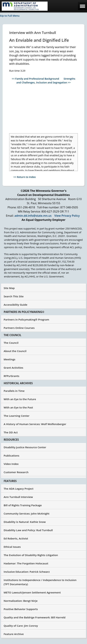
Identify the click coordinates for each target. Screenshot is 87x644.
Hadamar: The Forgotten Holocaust (26, 563)
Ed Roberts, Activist (16, 538)
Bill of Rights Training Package (23, 505)
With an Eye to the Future (20, 399)
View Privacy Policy (67, 216)
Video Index (11, 464)
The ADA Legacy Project (19, 489)
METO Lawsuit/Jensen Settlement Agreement (32, 592)
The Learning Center (17, 416)
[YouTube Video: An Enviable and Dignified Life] (43, 109)
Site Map (9, 288)
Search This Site (14, 296)
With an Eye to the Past (18, 407)
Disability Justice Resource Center (25, 447)
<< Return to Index (25, 177)
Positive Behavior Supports (21, 609)
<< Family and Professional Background (35, 79)
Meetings (9, 359)
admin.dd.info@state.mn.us (33, 216)
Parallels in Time (14, 391)
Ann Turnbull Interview (18, 497)
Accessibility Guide (15, 305)
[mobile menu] (82, 6)
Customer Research (16, 472)
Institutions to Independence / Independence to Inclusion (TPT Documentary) (40, 582)
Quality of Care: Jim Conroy (21, 626)
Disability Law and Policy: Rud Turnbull (28, 530)
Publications (11, 456)
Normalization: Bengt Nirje (21, 601)
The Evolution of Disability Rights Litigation (31, 555)
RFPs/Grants (11, 376)
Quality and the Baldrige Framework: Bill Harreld (35, 617)
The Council (11, 343)
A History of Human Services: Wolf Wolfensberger (35, 424)
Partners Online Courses (19, 328)
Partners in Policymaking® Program (26, 319)
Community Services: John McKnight (27, 514)
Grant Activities (13, 368)
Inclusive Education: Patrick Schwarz (27, 572)
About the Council (15, 351)
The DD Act (11, 432)
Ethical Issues (12, 547)
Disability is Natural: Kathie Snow (25, 522)
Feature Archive (14, 634)
